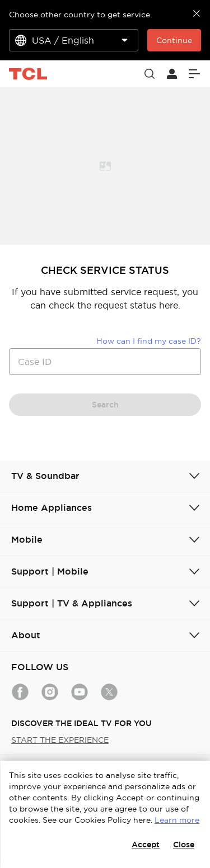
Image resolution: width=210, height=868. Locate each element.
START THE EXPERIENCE (60, 740)
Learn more (177, 820)
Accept (146, 845)
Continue (174, 40)
